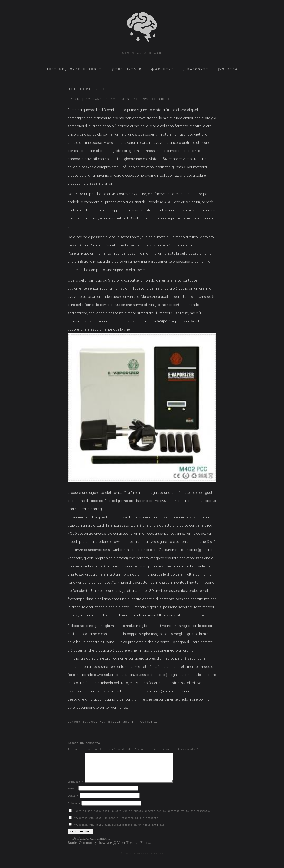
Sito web (74, 809)
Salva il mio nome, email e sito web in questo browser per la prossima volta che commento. (142, 817)
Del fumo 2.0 (86, 89)
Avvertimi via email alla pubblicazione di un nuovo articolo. (120, 831)
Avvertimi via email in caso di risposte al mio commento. (117, 824)
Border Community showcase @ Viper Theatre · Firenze (112, 848)
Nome (72, 794)
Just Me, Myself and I (146, 99)
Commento (75, 787)
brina (73, 99)
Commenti (149, 722)
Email (73, 802)
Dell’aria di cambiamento (89, 844)
